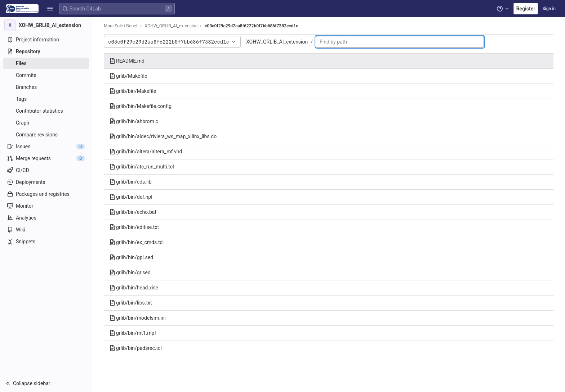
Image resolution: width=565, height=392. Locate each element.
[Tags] (46, 99)
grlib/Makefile (128, 76)
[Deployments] (46, 182)
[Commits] (46, 75)
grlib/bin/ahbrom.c (134, 121)
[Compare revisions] (46, 135)
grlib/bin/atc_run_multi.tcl (142, 167)
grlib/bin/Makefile (133, 91)
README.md (127, 61)
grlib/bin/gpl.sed (131, 257)
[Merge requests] (46, 158)
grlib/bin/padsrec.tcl (136, 348)
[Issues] (46, 147)
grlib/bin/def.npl (131, 197)
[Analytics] (46, 218)
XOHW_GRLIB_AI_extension (277, 42)
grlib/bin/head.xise (134, 288)
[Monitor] (46, 206)
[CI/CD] (46, 170)
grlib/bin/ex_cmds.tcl (137, 242)
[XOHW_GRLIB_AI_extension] (46, 25)
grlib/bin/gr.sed (130, 272)
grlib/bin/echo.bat (133, 212)
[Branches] (46, 87)
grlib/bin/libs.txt (131, 303)
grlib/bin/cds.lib (131, 182)
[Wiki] (46, 230)
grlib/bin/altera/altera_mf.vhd (146, 152)
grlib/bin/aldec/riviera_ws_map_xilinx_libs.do (163, 136)
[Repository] (46, 51)
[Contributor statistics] (46, 111)
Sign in (549, 9)
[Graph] (46, 123)
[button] (50, 9)
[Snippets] (46, 242)
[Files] (46, 63)
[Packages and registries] (46, 194)
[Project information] (46, 40)
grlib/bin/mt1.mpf (133, 333)
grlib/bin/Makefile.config (141, 106)
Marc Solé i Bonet (121, 26)
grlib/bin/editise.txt (134, 227)
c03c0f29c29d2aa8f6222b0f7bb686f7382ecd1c (251, 26)
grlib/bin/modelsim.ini (138, 318)
